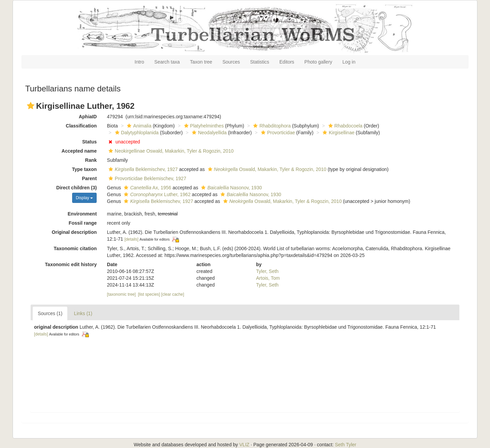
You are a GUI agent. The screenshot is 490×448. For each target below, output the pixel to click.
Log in (349, 62)
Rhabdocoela (345, 126)
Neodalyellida (208, 133)
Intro (140, 62)
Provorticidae (277, 133)
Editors (287, 62)
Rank (91, 160)
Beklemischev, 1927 (142, 169)
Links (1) (83, 313)
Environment (82, 214)
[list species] (149, 294)
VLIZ (244, 445)
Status (90, 142)
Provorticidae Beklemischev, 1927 (146, 178)
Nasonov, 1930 (231, 188)
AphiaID (88, 117)
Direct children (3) (76, 188)
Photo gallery (318, 62)
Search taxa (167, 62)
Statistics (260, 62)
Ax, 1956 (147, 188)
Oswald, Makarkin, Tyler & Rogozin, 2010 (266, 169)
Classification (81, 126)
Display (85, 198)
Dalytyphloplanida (136, 133)
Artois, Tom (268, 278)
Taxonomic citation (75, 248)
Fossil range (83, 223)
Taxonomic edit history (71, 264)
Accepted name (79, 151)
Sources (231, 62)
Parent (89, 178)
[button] (31, 106)
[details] (132, 239)
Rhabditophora (271, 126)
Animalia (138, 126)
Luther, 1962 (156, 194)
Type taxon (84, 169)
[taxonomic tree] (121, 294)
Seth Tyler (346, 445)
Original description (74, 232)
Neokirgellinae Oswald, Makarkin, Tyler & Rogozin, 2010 (170, 151)
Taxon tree (201, 62)
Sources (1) (50, 313)
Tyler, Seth (267, 271)
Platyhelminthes (203, 126)
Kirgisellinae (338, 133)
